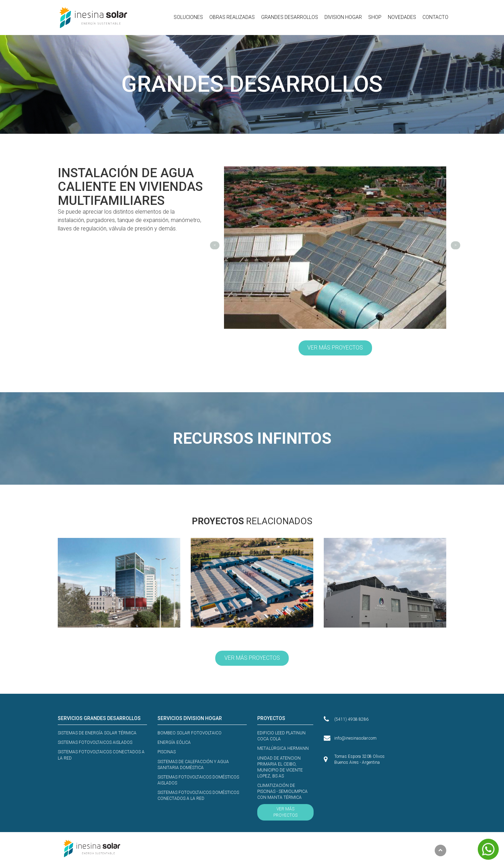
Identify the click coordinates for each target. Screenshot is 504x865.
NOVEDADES (402, 17)
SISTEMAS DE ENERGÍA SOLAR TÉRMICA (97, 733)
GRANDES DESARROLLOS (290, 17)
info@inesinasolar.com (355, 738)
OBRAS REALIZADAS (232, 17)
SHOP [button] (375, 17)
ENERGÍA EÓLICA (174, 742)
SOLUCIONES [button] (188, 17)
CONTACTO (435, 17)
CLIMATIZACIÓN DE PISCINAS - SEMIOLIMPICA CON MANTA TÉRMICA (282, 791)
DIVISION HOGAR (343, 17)
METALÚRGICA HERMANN (283, 748)
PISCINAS (167, 752)
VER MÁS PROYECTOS (335, 348)
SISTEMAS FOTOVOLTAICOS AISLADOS (95, 742)
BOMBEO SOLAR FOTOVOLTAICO (190, 733)
